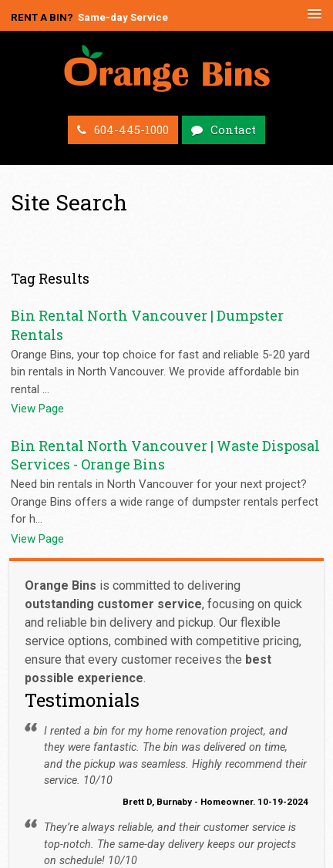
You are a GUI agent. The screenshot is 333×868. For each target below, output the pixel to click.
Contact (233, 130)
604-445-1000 (131, 130)
